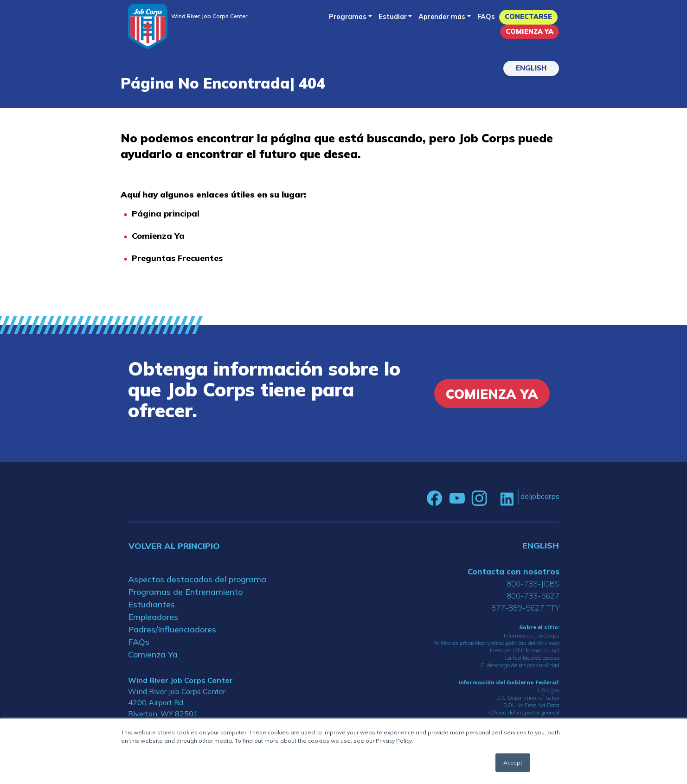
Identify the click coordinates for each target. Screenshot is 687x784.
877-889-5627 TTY (525, 608)
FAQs (486, 17)
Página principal (166, 214)
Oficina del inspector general (524, 712)
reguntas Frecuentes (180, 258)
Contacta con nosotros (514, 571)
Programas (348, 17)
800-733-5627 (533, 596)
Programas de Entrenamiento (185, 592)
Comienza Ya (530, 32)
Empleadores (153, 617)
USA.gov (549, 690)
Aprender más (442, 17)
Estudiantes (151, 604)
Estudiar (393, 17)
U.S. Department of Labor (528, 698)
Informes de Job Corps (532, 635)
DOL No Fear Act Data (531, 705)
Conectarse (528, 17)
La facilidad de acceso (532, 658)
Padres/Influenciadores (172, 629)
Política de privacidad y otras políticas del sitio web (496, 643)
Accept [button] (513, 762)
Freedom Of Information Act (525, 650)
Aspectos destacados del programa (197, 579)
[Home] (148, 26)
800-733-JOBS (533, 583)
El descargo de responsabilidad (520, 665)
